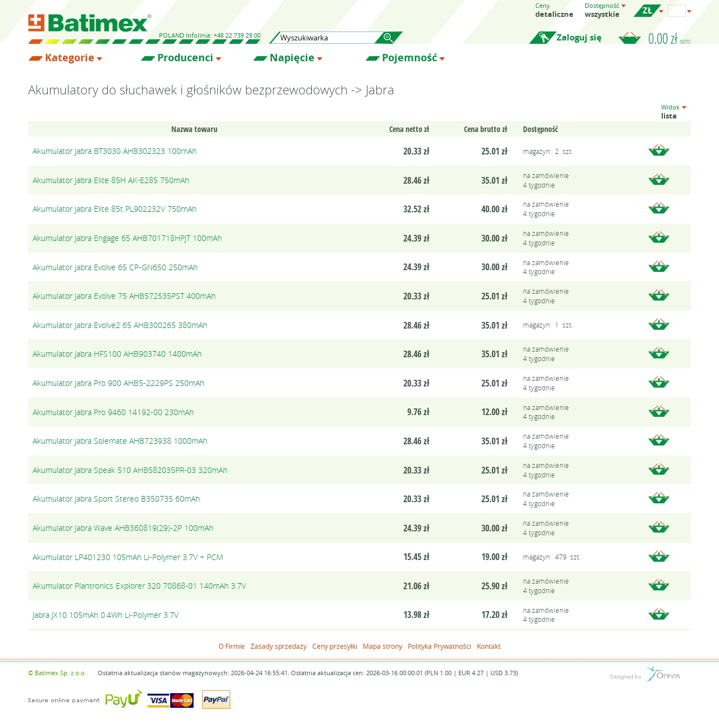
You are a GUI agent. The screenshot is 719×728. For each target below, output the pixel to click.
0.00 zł (670, 38)
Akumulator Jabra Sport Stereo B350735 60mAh (116, 499)
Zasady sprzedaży (279, 646)
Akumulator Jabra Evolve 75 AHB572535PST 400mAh (124, 296)
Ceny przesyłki (335, 646)
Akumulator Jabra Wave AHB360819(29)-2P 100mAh (123, 528)
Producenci (185, 58)
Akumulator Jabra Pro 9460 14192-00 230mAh (113, 412)
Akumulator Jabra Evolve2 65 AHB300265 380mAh (120, 325)
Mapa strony (383, 646)
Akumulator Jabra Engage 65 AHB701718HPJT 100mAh (127, 238)
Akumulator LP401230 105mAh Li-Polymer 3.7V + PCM (128, 557)
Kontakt (489, 646)
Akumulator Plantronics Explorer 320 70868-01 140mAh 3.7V (139, 586)
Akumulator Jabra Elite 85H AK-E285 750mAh (111, 180)
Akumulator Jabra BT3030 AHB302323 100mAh (115, 151)
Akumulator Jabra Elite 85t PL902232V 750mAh (115, 209)
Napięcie (292, 58)
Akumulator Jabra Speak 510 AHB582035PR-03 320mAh (130, 470)
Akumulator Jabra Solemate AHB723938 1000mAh (120, 441)
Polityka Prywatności (440, 646)
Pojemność (409, 58)
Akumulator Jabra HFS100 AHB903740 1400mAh (117, 354)
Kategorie (70, 58)
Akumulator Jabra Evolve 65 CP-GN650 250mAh (115, 267)
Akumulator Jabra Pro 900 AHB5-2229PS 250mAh (119, 383)
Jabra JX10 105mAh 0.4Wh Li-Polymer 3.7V (106, 615)
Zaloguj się (579, 37)
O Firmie (232, 646)
